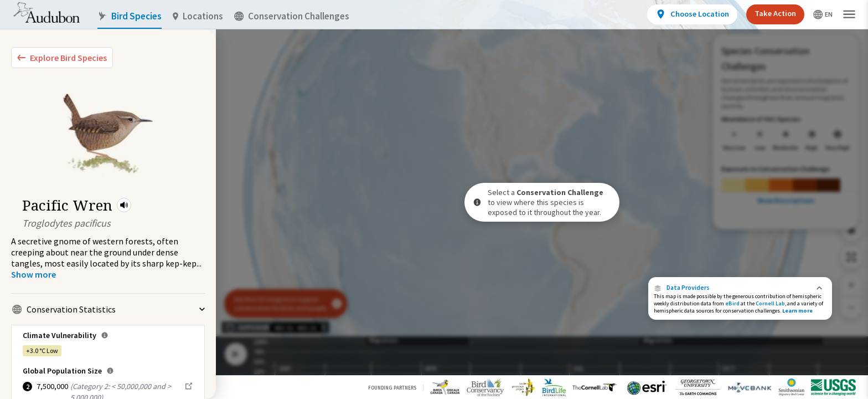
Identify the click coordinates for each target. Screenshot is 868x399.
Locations (198, 16)
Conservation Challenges (292, 16)
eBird (732, 303)
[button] (124, 205)
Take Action (775, 13)
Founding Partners (392, 388)
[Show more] (33, 274)
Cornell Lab (770, 303)
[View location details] (692, 14)
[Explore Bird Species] (62, 58)
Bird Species (130, 16)
